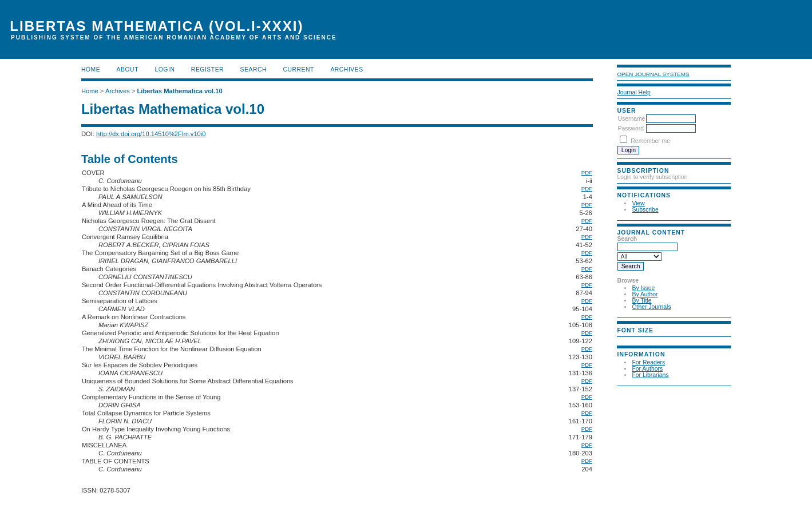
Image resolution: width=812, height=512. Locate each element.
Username (631, 119)
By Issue (643, 288)
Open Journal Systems (653, 74)
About (128, 70)
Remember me (650, 141)
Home (91, 70)
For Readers (648, 362)
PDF (587, 172)
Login (165, 70)
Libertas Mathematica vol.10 (180, 91)
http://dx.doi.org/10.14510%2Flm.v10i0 (151, 134)
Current (298, 70)
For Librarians (650, 375)
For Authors (647, 369)
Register (207, 70)
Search (253, 70)
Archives (346, 70)
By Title (641, 301)
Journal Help (633, 92)
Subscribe (645, 210)
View (638, 203)
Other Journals (651, 307)
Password (631, 128)
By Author (645, 294)
